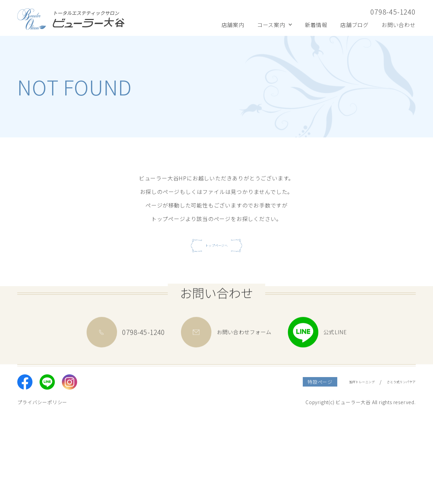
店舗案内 (233, 25)
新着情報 (316, 25)
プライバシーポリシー (42, 491)
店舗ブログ (355, 25)
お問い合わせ (399, 25)
